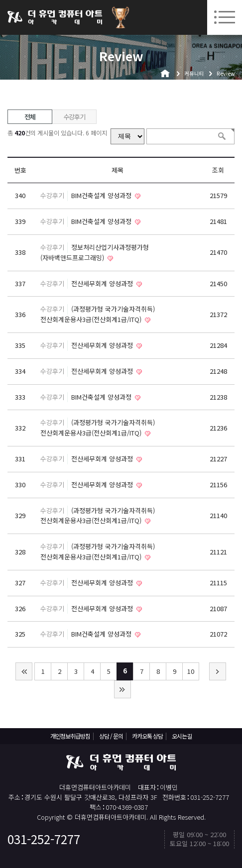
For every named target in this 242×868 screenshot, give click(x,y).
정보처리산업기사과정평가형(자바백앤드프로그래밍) (95, 252)
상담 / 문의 (111, 736)
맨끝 (122, 689)
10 (191, 671)
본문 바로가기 (0, 0)
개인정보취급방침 (70, 736)
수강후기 (74, 117)
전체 (30, 117)
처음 (24, 671)
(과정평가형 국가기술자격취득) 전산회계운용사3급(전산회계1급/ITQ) (98, 314)
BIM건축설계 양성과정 (102, 195)
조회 (218, 170)
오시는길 (182, 736)
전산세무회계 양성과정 (103, 283)
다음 (218, 671)
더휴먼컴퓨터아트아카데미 (55, 17)
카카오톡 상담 (147, 736)
